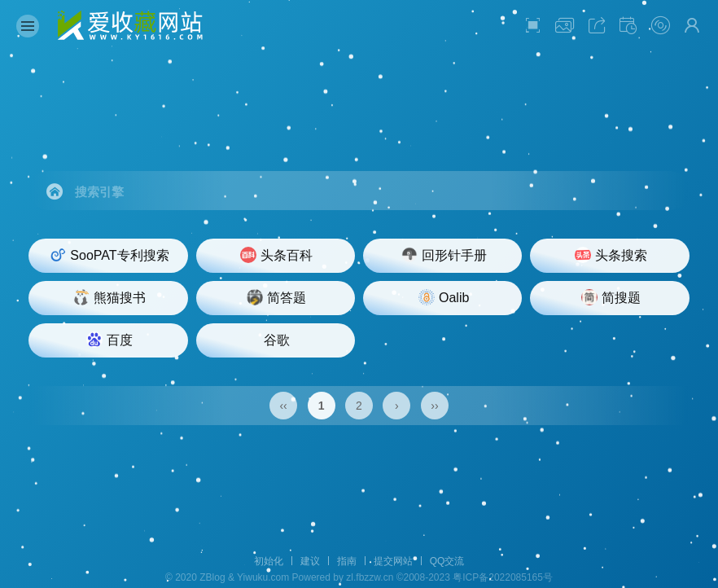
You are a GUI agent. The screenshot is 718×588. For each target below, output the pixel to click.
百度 (109, 340)
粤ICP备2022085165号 (503, 577)
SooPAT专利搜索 (109, 255)
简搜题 (611, 297)
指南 (347, 561)
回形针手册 (444, 255)
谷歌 (277, 340)
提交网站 (393, 561)
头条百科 (276, 255)
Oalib (444, 297)
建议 (310, 561)
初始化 (269, 561)
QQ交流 (447, 561)
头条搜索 (611, 255)
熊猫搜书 (109, 297)
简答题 (276, 297)
